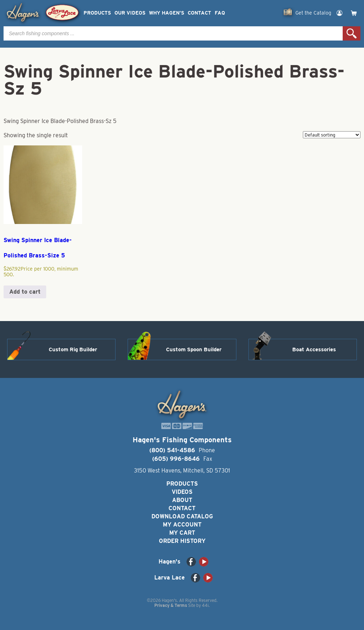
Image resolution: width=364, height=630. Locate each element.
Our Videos (130, 13)
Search (352, 33)
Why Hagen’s (167, 13)
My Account (182, 525)
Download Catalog (182, 516)
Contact (199, 13)
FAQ (220, 13)
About (182, 500)
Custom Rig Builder (73, 349)
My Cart (182, 533)
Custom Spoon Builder (194, 349)
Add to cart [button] (25, 292)
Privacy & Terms (171, 605)
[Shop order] (332, 135)
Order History (182, 541)
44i (205, 605)
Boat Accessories (314, 349)
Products (97, 13)
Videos (182, 492)
